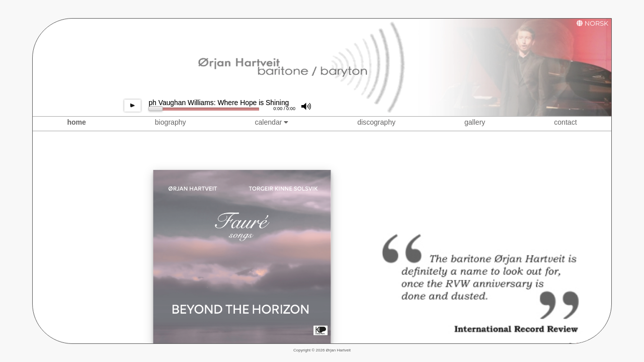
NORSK (596, 23)
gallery (475, 122)
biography (171, 122)
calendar (271, 122)
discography (376, 122)
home (76, 122)
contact (565, 122)
